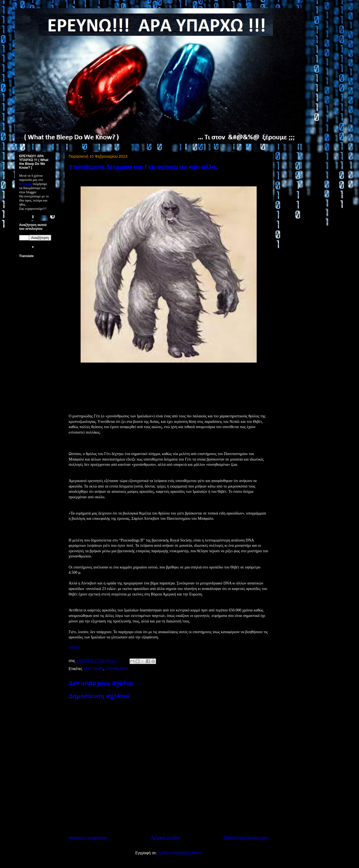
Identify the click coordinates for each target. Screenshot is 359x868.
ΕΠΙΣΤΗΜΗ (93, 669)
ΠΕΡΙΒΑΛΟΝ (117, 669)
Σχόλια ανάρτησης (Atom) (180, 853)
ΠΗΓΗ (74, 648)
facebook (26, 184)
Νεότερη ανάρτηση (88, 838)
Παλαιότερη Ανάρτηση (246, 838)
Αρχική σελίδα (165, 838)
